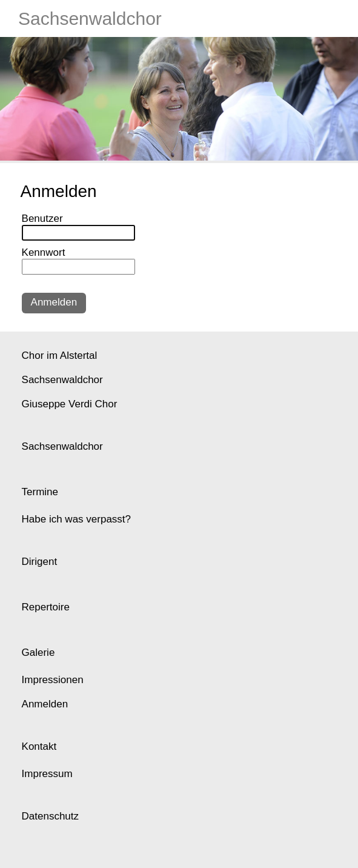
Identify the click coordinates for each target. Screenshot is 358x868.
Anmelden (54, 302)
